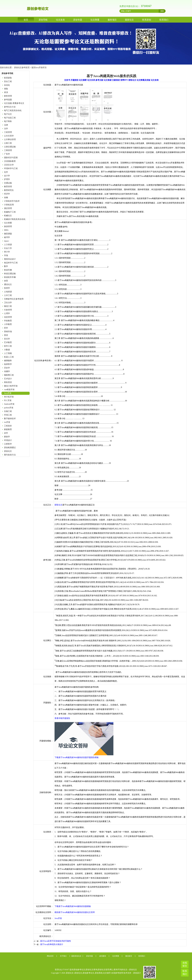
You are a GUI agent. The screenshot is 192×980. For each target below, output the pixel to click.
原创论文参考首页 (22, 68)
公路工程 (8, 143)
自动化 (7, 85)
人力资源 (8, 245)
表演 (6, 92)
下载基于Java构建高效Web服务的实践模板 (73, 906)
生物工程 (8, 411)
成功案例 (103, 956)
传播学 (7, 371)
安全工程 (8, 81)
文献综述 (116, 80)
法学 (6, 129)
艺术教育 (8, 342)
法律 (6, 125)
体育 (6, 281)
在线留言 (185, 964)
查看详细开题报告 (62, 718)
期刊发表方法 (10, 455)
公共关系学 (9, 136)
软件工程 (8, 346)
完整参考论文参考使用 (14, 299)
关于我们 (63, 956)
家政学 (7, 437)
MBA (6, 230)
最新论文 (129, 20)
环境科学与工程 (11, 168)
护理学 (7, 179)
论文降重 (95, 20)
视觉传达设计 (10, 259)
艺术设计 (8, 379)
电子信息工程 (10, 118)
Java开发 (8, 393)
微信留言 (129, 956)
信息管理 (8, 317)
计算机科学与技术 (12, 201)
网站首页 (50, 956)
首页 (26, 20)
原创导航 (43, 20)
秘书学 (7, 237)
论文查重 (8, 223)
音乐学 (7, 339)
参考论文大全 (10, 107)
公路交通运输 (10, 147)
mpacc (7, 241)
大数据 (7, 350)
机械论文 (8, 216)
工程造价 (8, 426)
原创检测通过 (10, 448)
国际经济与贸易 (11, 158)
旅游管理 (8, 226)
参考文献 (99, 80)
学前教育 (8, 321)
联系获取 (8, 78)
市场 (6, 255)
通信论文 (8, 284)
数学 (6, 266)
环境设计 (8, 440)
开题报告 (75, 80)
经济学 (7, 194)
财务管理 (8, 96)
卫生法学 (8, 303)
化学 (6, 172)
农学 (6, 433)
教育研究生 (9, 190)
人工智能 (8, 353)
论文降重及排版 (143, 80)
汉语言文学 (9, 165)
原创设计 (137, 973)
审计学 (7, 252)
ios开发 (7, 422)
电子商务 (8, 121)
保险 (6, 89)
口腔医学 (8, 444)
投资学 (7, 288)
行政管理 (8, 310)
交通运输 (8, 183)
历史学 (7, 368)
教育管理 (8, 187)
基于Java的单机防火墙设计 (52, 944)
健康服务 (8, 361)
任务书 (67, 80)
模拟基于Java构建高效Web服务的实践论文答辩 (75, 912)
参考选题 (8, 100)
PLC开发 (8, 400)
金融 (6, 197)
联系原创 (147, 20)
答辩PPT (124, 80)
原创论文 (8, 451)
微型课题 (8, 234)
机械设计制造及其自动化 (15, 219)
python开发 (9, 408)
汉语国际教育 (10, 161)
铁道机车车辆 (10, 277)
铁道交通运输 (10, 274)
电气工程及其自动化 (13, 110)
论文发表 (60, 20)
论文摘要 (83, 80)
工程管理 (8, 132)
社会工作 (8, 248)
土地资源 (8, 292)
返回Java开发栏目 (39, 68)
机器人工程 (9, 357)
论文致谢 (108, 80)
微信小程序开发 (11, 386)
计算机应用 (9, 205)
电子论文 (8, 114)
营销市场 (8, 332)
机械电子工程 (10, 212)
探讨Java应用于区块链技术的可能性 (56, 941)
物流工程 (8, 306)
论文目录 (91, 80)
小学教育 (8, 324)
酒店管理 (8, 208)
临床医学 (8, 364)
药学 (6, 328)
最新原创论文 (76, 956)
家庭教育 (8, 429)
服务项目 (112, 20)
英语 (6, 335)
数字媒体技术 (10, 419)
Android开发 (9, 404)
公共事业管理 (10, 139)
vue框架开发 (9, 390)
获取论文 (132, 80)
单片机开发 (9, 397)
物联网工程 (9, 375)
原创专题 (78, 20)
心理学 (7, 313)
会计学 (7, 176)
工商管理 (8, 150)
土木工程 (8, 295)
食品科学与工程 (11, 263)
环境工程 (8, 415)
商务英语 (8, 382)
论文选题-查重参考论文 (14, 103)
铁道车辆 (8, 270)
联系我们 (164, 20)
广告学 (7, 154)
